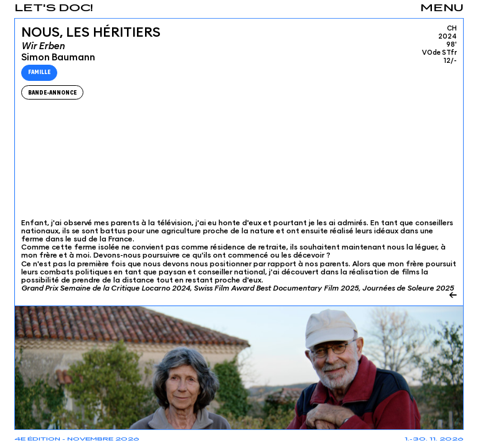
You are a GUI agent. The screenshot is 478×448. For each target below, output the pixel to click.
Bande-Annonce (52, 93)
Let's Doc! (54, 8)
